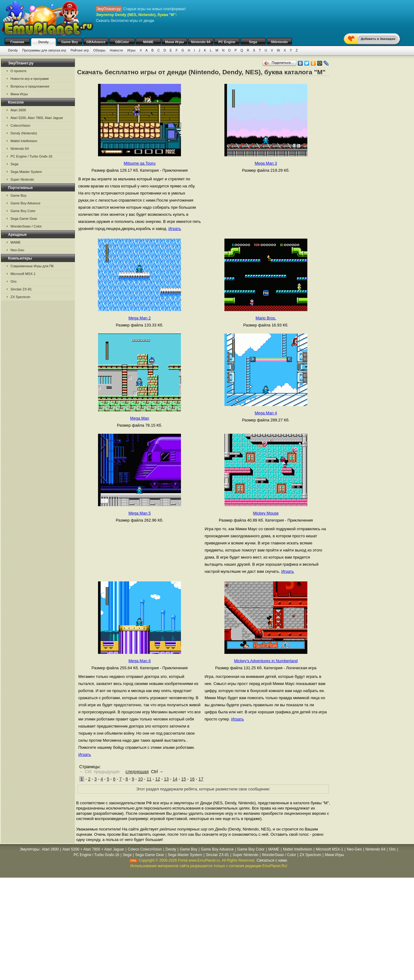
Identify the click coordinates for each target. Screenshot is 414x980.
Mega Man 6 (140, 661)
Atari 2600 (18, 110)
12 (158, 779)
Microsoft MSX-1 (23, 274)
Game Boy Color (23, 211)
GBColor (122, 42)
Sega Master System (26, 172)
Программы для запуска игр (44, 50)
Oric (14, 281)
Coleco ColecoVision (145, 849)
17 (201, 779)
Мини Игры (175, 42)
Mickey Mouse (266, 513)
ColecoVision (20, 125)
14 (175, 779)
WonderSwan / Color (26, 226)
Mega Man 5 (140, 513)
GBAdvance (96, 42)
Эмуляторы (29, 849)
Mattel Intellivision (24, 141)
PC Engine (227, 42)
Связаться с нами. (272, 860)
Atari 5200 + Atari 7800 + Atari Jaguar (93, 849)
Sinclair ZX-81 (21, 289)
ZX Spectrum (20, 297)
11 (149, 779)
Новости (116, 50)
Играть (175, 229)
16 (192, 779)
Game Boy (70, 42)
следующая (137, 772)
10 (141, 779)
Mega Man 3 (266, 163)
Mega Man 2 (140, 318)
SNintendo (279, 42)
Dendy (43, 42)
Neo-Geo (17, 250)
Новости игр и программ (30, 79)
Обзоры (99, 50)
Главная (17, 42)
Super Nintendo (22, 179)
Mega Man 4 (266, 413)
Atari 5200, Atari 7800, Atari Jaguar (37, 118)
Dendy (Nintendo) (24, 133)
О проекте (18, 71)
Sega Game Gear (24, 219)
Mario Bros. (266, 318)
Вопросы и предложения (30, 86)
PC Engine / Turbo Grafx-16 (31, 156)
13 (166, 779)
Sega (253, 42)
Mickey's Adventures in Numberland (266, 661)
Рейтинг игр (80, 50)
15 (184, 779)
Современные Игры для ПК (32, 266)
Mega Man (139, 418)
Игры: (132, 50)
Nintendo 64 (201, 42)
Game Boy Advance (25, 203)
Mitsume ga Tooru (139, 163)
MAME (148, 42)
